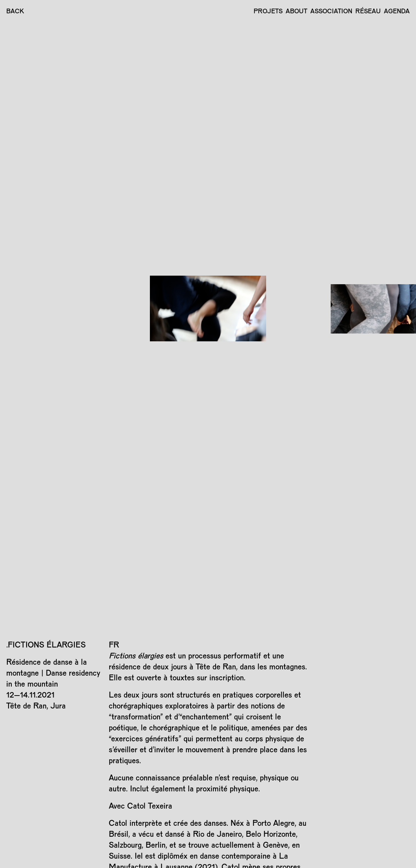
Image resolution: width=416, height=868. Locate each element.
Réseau (368, 11)
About (296, 11)
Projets (268, 11)
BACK (15, 11)
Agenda (397, 11)
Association (331, 11)
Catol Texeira (150, 805)
